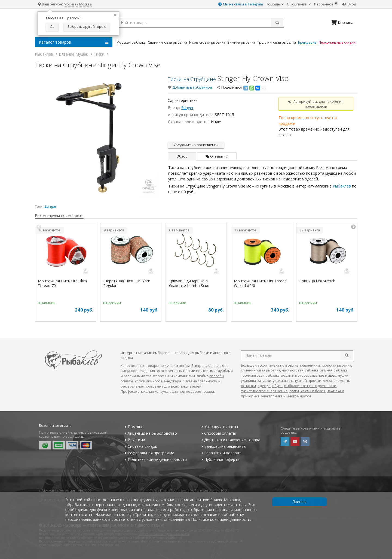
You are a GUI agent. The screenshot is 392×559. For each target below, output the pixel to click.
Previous (39, 227)
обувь (277, 386)
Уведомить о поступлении (196, 145)
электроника (272, 396)
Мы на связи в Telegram (241, 4)
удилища (248, 381)
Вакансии (134, 440)
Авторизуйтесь (306, 101)
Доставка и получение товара (230, 440)
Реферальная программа (149, 453)
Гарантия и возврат (221, 453)
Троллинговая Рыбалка (277, 42)
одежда (264, 386)
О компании (299, 4)
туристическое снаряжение (264, 391)
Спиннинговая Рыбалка (167, 42)
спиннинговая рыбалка (261, 370)
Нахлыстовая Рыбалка (207, 42)
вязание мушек (323, 375)
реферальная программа (142, 386)
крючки (315, 381)
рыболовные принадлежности (310, 386)
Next (353, 227)
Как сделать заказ (219, 427)
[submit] (277, 23)
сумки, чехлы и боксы (307, 391)
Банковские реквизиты (223, 446)
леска (327, 381)
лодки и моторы (295, 375)
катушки (264, 381)
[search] (347, 355)
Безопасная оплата (55, 426)
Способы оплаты (218, 433)
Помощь (275, 4)
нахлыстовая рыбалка (300, 370)
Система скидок (140, 446)
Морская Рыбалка (131, 42)
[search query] (200, 23)
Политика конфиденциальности (155, 459)
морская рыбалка (337, 365)
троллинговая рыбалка (260, 375)
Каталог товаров (74, 42)
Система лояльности (200, 381)
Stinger (187, 108)
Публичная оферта (220, 459)
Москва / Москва (78, 4)
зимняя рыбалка (334, 370)
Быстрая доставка (206, 366)
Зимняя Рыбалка (241, 42)
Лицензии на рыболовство (150, 433)
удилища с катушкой (290, 381)
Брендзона (307, 42)
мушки (343, 375)
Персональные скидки (337, 42)
